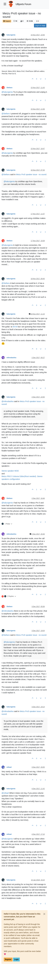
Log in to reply (40, 26)
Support (7, 21)
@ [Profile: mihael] (5, 793)
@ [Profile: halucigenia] (7, 92)
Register (8, 959)
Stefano (9, 88)
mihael (9, 767)
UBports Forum (23, 4)
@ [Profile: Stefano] (6, 114)
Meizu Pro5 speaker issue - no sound (31, 174)
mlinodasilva (11, 358)
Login (16, 959)
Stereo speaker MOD (10, 471)
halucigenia (11, 35)
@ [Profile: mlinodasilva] (8, 401)
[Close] (44, 914)
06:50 (15, 327)
